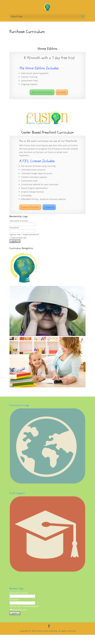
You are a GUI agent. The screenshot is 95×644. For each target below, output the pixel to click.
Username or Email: (19, 221)
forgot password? (31, 234)
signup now (15, 234)
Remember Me (18, 238)
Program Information (30, 207)
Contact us (49, 207)
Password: (14, 228)
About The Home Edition (42, 92)
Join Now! (62, 92)
